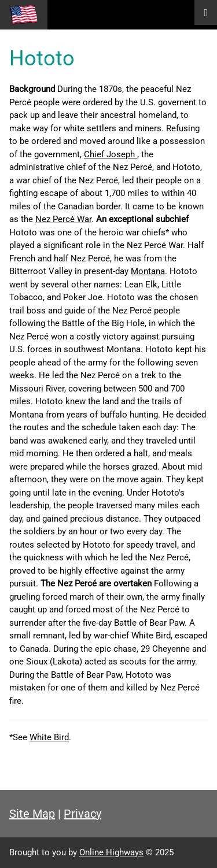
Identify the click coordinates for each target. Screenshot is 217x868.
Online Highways (111, 852)
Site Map (32, 814)
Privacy (82, 814)
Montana (148, 271)
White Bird (49, 737)
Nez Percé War (63, 219)
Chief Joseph (111, 154)
